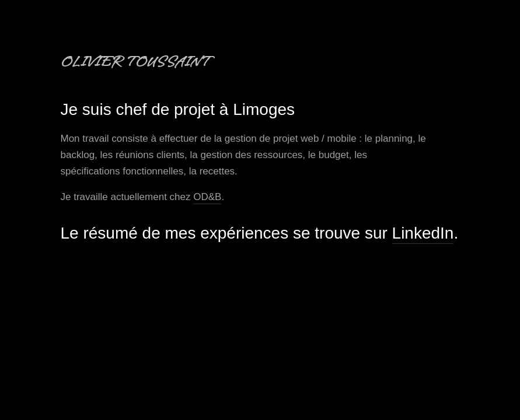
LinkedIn (423, 233)
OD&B (207, 197)
